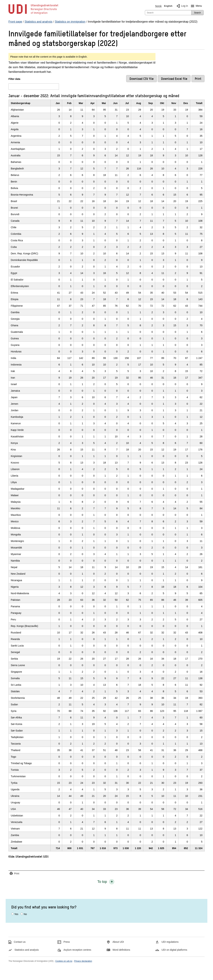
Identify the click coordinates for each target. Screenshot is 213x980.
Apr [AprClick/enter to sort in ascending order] (92, 103)
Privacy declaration (83, 961)
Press (67, 942)
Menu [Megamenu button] (196, 6)
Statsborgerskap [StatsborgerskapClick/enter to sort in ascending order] (20, 103)
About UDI (118, 942)
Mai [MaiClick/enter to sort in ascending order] (104, 103)
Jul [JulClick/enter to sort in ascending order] (127, 103)
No (25, 914)
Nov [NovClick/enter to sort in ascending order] (174, 103)
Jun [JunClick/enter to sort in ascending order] (115, 103)
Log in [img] (181, 6)
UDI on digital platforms (174, 950)
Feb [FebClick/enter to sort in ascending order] (69, 103)
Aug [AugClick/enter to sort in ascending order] (139, 103)
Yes (16, 914)
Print (14, 874)
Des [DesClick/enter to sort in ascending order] (186, 103)
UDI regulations (170, 942)
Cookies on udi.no (64, 961)
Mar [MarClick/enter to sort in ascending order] (81, 103)
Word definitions (121, 950)
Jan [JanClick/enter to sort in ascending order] (58, 103)
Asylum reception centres (77, 950)
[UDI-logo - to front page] (33, 14)
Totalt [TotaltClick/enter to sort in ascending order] (199, 103)
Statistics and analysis (27, 950)
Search (197, 13)
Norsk (158, 6)
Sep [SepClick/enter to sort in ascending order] (151, 103)
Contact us (20, 942)
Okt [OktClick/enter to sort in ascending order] (162, 103)
